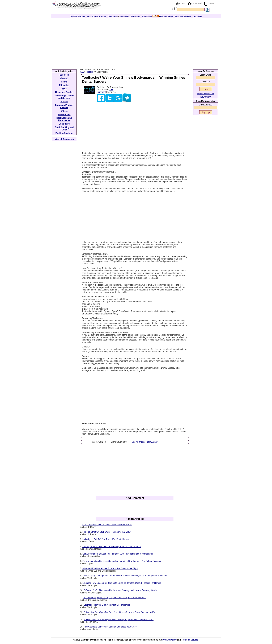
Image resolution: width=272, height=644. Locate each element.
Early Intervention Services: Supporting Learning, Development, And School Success (122, 561)
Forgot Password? (205, 93)
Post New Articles (183, 16)
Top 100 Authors (78, 16)
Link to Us (197, 16)
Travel (64, 89)
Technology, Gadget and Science (64, 97)
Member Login (167, 16)
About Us (196, 3)
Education (64, 85)
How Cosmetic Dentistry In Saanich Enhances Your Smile (110, 627)
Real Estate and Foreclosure (64, 119)
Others (64, 111)
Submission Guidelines (130, 16)
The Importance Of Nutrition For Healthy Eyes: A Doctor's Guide (112, 547)
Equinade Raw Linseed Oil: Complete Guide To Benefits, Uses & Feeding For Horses (122, 583)
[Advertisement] (136, 42)
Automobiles (64, 114)
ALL (82, 72)
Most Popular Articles (96, 16)
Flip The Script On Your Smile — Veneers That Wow (106, 532)
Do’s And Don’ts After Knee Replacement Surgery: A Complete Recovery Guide (120, 590)
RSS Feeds (150, 16)
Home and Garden (64, 92)
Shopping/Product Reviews (64, 106)
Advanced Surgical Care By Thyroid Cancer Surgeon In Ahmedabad (115, 598)
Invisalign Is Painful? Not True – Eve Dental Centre (106, 539)
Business (64, 75)
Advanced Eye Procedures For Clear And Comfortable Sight (110, 568)
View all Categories (64, 139)
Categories (113, 16)
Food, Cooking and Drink (64, 129)
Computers (64, 124)
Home (182, 3)
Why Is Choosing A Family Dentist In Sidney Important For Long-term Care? (119, 620)
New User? (205, 97)
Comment (101, 92)
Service (64, 102)
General (64, 78)
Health (90, 72)
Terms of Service (190, 640)
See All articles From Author (145, 442)
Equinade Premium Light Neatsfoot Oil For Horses (107, 605)
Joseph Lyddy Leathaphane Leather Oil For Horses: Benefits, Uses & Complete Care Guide (125, 576)
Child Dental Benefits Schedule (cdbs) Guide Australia (107, 525)
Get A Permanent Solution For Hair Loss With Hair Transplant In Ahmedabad (118, 554)
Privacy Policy (169, 640)
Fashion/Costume (64, 133)
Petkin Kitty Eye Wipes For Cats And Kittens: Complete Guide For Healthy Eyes (120, 612)
